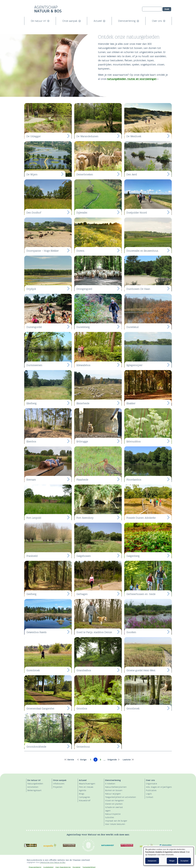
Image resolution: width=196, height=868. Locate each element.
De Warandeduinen (87, 136)
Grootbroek (133, 708)
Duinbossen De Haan (138, 289)
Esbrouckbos (134, 441)
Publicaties (151, 790)
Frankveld (32, 556)
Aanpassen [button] (152, 861)
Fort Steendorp (85, 518)
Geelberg (31, 594)
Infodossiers (59, 784)
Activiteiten (33, 787)
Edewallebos (83, 365)
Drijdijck (31, 289)
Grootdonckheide (36, 747)
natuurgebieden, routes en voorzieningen (132, 79)
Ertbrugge (82, 441)
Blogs (82, 794)
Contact (150, 797)
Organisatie (151, 784)
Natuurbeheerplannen (116, 787)
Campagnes (84, 797)
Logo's (149, 794)
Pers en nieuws (86, 787)
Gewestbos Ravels (36, 632)
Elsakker (131, 403)
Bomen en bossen (114, 790)
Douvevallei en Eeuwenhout (142, 251)
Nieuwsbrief (85, 800)
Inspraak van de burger (116, 821)
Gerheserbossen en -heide (141, 594)
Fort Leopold (34, 518)
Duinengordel (34, 327)
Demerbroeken (85, 174)
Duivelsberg (83, 327)
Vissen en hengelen (114, 800)
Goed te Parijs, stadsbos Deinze (94, 632)
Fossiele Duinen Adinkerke (141, 518)
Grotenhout (83, 747)
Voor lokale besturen (115, 824)
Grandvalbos (84, 670)
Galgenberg (133, 556)
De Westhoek (134, 136)
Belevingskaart (34, 790)
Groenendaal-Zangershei (40, 708)
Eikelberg (32, 403)
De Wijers (32, 174)
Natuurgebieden (35, 784)
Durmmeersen (34, 365)
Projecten (58, 787)
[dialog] (168, 856)
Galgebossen (84, 556)
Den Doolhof (34, 213)
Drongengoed (84, 289)
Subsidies (110, 817)
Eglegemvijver (134, 365)
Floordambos (134, 480)
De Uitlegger (34, 136)
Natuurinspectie (113, 814)
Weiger (172, 861)
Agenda (82, 790)
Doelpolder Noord (137, 213)
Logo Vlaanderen (138, 861)
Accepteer (184, 861)
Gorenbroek (33, 670)
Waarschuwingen (87, 784)
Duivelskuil (133, 327)
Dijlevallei (82, 213)
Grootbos (82, 708)
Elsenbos (31, 441)
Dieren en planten (114, 804)
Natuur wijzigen (113, 794)
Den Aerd (132, 174)
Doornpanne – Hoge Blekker (43, 251)
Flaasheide (82, 480)
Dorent (80, 251)
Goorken (131, 632)
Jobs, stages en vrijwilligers (159, 787)
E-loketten (110, 784)
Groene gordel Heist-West (141, 670)
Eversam (31, 480)
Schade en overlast (114, 807)
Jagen (108, 811)
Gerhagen (82, 594)
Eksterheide (83, 403)
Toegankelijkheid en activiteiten (120, 797)
